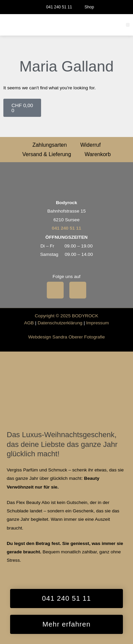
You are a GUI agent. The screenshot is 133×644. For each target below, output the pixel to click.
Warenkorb (98, 154)
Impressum (98, 323)
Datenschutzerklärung (60, 323)
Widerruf (90, 145)
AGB (29, 323)
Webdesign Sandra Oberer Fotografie (67, 337)
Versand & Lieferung (47, 154)
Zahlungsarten (49, 145)
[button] (128, 25)
